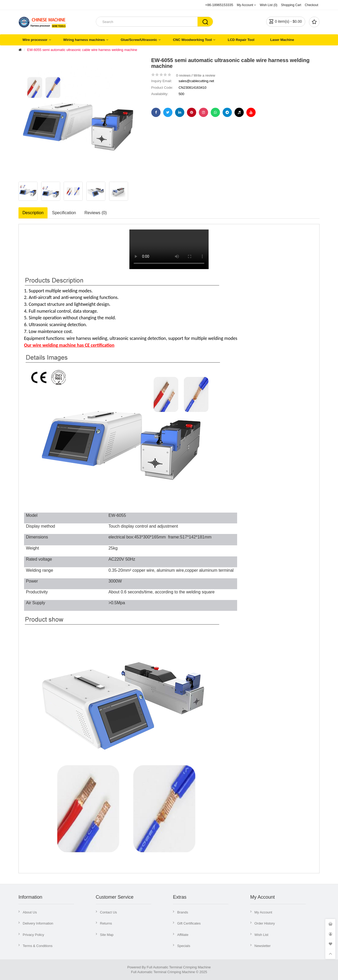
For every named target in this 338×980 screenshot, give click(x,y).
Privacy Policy (33, 935)
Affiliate (183, 935)
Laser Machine (282, 40)
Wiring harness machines (84, 40)
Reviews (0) (96, 213)
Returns (106, 923)
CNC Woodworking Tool (193, 40)
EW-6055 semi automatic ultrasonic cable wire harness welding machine (82, 50)
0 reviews (183, 75)
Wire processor (35, 40)
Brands (183, 912)
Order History (265, 923)
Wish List (262, 935)
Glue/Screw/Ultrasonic (139, 40)
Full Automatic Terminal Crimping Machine (179, 967)
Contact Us (109, 912)
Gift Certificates (189, 923)
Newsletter (263, 946)
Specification (64, 213)
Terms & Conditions (38, 946)
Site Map (107, 935)
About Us (30, 912)
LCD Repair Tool (241, 40)
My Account (263, 912)
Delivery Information (38, 923)
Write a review (204, 75)
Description (33, 213)
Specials (184, 946)
